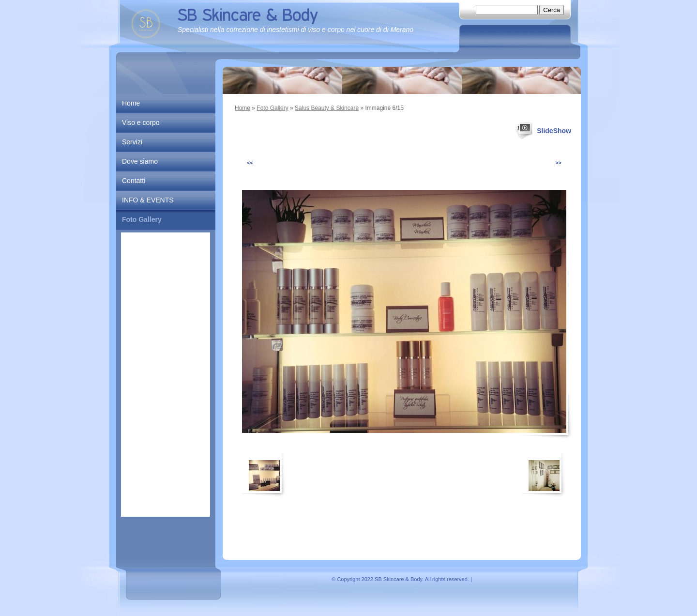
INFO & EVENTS (148, 200)
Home (242, 108)
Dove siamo (140, 161)
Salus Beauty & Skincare (327, 108)
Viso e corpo (141, 123)
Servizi (132, 142)
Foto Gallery (272, 108)
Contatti (134, 181)
